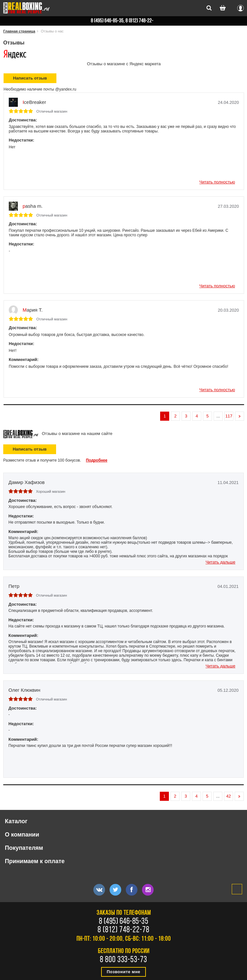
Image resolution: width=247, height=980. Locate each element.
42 (229, 796)
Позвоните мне (123, 972)
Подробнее (97, 460)
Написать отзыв (30, 449)
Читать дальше (220, 562)
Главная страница (19, 31)
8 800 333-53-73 (123, 960)
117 (229, 416)
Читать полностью (217, 182)
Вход (241, 7)
